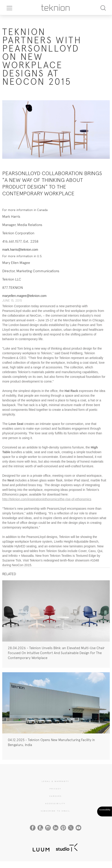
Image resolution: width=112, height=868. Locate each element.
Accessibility (55, 803)
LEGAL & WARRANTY (55, 781)
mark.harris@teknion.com (20, 250)
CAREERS (56, 796)
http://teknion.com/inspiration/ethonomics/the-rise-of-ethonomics (47, 499)
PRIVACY (55, 789)
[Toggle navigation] (8, 8)
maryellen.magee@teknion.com (24, 296)
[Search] (103, 8)
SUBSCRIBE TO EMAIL (55, 811)
